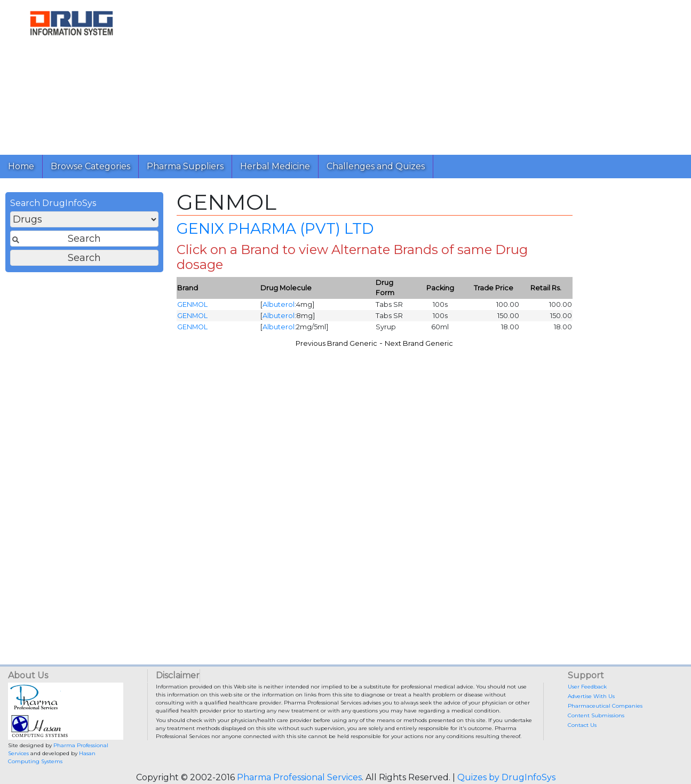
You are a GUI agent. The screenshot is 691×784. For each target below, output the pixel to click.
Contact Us (582, 725)
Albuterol (279, 304)
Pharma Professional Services (299, 777)
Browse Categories (90, 166)
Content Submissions (596, 715)
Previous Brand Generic (336, 343)
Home (21, 166)
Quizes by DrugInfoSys (506, 777)
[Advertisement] (413, 75)
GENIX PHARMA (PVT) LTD (275, 228)
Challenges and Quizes (376, 166)
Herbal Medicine (275, 166)
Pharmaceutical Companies (605, 706)
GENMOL (192, 304)
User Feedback (587, 687)
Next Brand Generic (419, 343)
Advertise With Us (591, 696)
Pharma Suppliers (185, 166)
